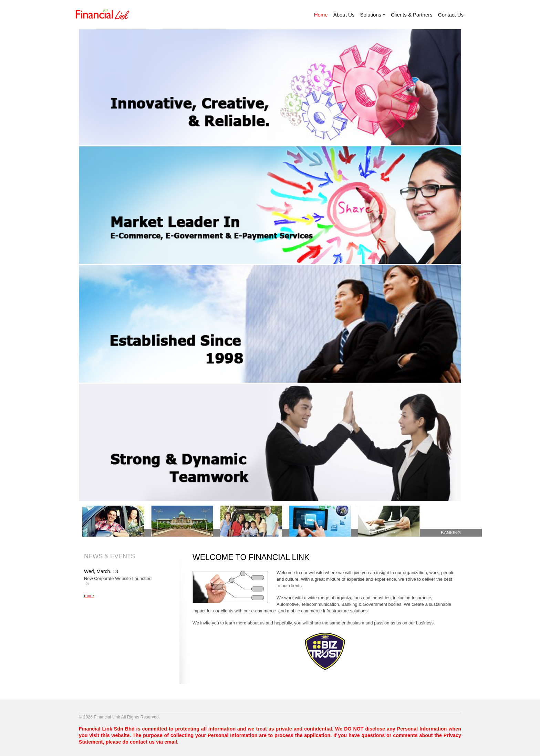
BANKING (451, 533)
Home (321, 15)
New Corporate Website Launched (118, 578)
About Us (344, 15)
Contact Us (451, 15)
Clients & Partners (412, 15)
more (89, 596)
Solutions (371, 15)
